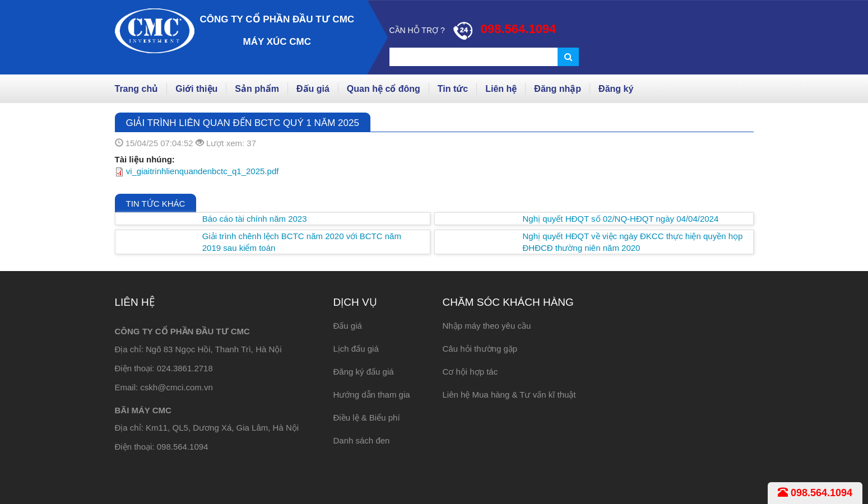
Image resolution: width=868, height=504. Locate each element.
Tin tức (453, 89)
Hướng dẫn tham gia (372, 395)
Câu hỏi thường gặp (480, 349)
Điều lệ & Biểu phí (367, 417)
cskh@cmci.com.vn (176, 387)
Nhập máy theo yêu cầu (487, 326)
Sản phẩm (257, 89)
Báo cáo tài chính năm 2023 (255, 219)
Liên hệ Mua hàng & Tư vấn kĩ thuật (509, 395)
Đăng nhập (558, 89)
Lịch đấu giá (356, 349)
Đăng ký (616, 89)
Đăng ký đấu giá (364, 372)
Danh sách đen (362, 440)
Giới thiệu (196, 89)
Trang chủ (137, 89)
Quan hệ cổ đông (384, 89)
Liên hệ (501, 89)
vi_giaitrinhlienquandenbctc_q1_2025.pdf (203, 171)
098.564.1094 (815, 493)
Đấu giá (313, 89)
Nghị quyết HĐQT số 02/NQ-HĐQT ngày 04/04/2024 (621, 219)
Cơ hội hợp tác (470, 372)
